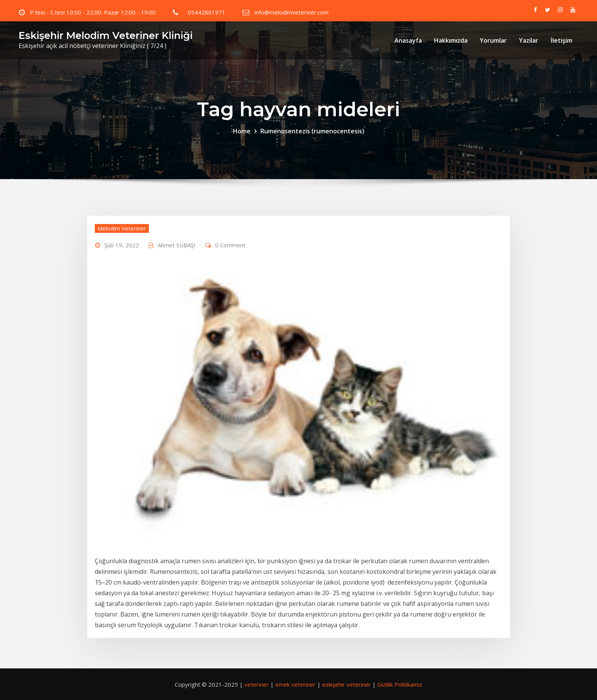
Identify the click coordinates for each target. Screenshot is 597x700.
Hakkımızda (451, 40)
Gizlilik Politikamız (400, 684)
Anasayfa (408, 40)
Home (242, 131)
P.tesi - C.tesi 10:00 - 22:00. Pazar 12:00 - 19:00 (93, 12)
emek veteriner (295, 684)
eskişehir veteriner (346, 684)
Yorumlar (493, 40)
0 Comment (230, 245)
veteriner (257, 684)
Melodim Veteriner (122, 228)
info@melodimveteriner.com (292, 12)
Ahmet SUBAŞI (177, 245)
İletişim (561, 40)
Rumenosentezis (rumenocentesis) (312, 131)
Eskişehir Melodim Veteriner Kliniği (106, 35)
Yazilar (529, 40)
